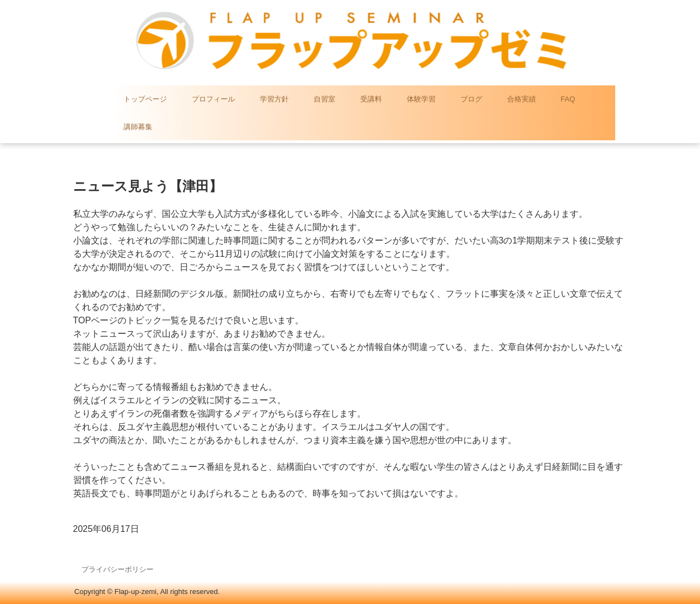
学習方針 (274, 99)
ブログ (471, 99)
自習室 (325, 99)
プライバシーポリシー (117, 569)
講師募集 (138, 127)
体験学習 (421, 99)
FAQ (568, 99)
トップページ (145, 99)
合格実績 (522, 99)
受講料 (371, 99)
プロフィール (213, 99)
